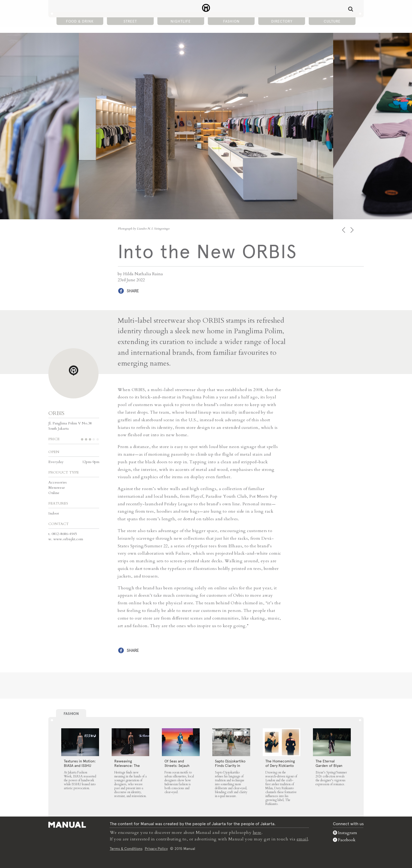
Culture (332, 21)
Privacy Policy (156, 848)
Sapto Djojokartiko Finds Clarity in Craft (230, 765)
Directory (282, 21)
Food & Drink (80, 21)
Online (54, 493)
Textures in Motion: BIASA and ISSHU (80, 763)
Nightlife (181, 21)
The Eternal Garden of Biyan (329, 763)
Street (130, 21)
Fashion (231, 21)
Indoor (54, 513)
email (302, 839)
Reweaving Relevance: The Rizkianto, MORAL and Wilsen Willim (129, 768)
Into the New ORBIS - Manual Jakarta (206, 8)
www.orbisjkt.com (68, 539)
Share (133, 291)
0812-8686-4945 (64, 534)
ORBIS (56, 413)
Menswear (57, 487)
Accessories (58, 482)
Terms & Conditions (126, 848)
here (257, 833)
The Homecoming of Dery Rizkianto (280, 763)
